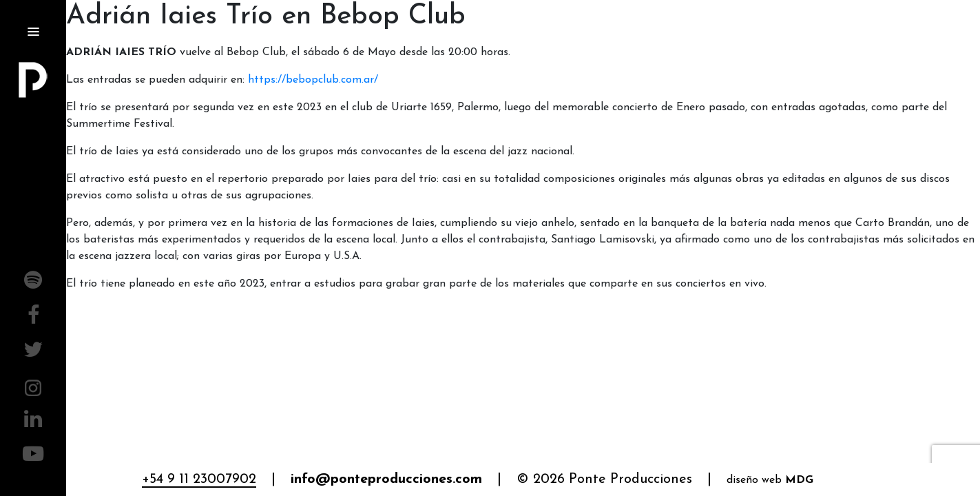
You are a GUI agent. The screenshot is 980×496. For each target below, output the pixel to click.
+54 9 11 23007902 (199, 479)
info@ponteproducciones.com (386, 479)
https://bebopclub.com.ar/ (313, 80)
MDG (799, 480)
